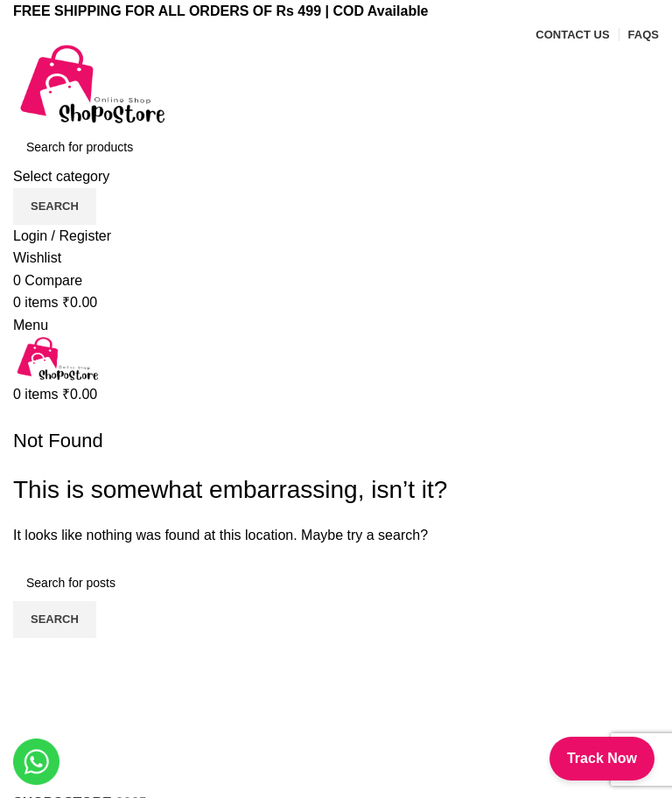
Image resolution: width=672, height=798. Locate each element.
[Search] (336, 147)
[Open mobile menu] (31, 325)
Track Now (602, 758)
